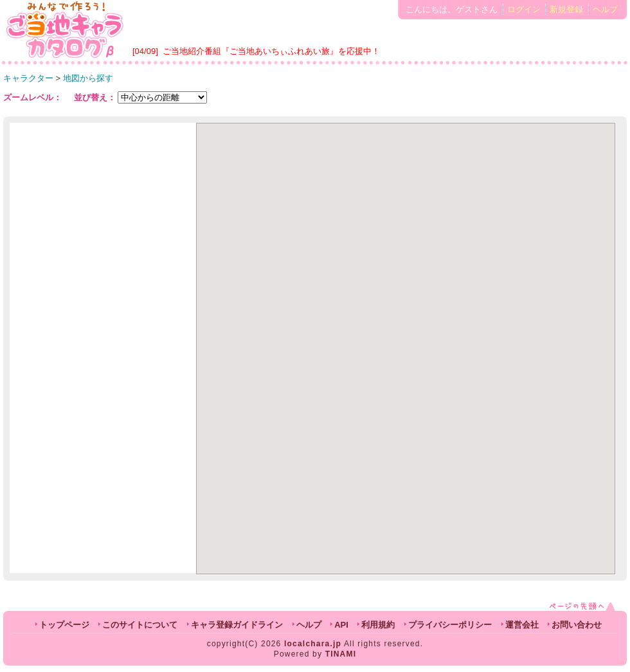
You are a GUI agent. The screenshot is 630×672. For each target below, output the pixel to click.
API (341, 625)
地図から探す (88, 78)
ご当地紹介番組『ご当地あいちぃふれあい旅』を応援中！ (271, 51)
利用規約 (378, 625)
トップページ (64, 625)
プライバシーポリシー (450, 625)
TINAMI (341, 654)
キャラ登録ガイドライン (237, 625)
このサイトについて (140, 625)
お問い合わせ (577, 625)
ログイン (524, 9)
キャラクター (28, 78)
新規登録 (566, 9)
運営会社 (522, 625)
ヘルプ (605, 9)
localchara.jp (313, 644)
